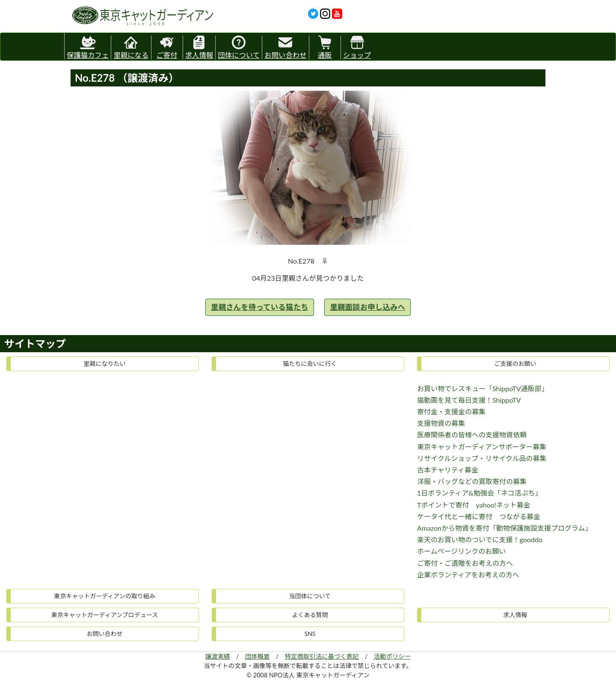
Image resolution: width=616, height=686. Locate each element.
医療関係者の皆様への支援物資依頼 (472, 435)
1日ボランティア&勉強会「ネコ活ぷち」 (480, 493)
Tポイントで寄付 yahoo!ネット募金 (474, 505)
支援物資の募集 (441, 423)
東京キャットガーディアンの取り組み (104, 596)
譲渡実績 (218, 656)
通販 (325, 47)
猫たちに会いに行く (310, 364)
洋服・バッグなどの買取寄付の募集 (472, 481)
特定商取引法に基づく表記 (322, 656)
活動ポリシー (392, 656)
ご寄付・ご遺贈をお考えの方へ (465, 563)
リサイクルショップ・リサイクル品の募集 (482, 458)
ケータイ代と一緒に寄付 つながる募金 (479, 516)
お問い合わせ (285, 47)
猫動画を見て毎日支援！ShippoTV (469, 400)
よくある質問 (310, 615)
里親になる (131, 47)
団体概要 (258, 656)
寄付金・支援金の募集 (451, 411)
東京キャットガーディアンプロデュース (105, 615)
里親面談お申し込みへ (367, 307)
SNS (310, 634)
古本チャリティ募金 (448, 470)
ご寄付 (167, 47)
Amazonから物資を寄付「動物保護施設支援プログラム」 (505, 528)
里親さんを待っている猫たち (260, 307)
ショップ (357, 47)
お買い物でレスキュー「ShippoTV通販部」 (483, 388)
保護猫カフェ (88, 46)
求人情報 (199, 47)
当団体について (310, 596)
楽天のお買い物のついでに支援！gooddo (480, 539)
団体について (239, 47)
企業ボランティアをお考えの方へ (468, 575)
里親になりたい (105, 364)
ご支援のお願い (515, 364)
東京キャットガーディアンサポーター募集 (482, 447)
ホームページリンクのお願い (461, 551)
